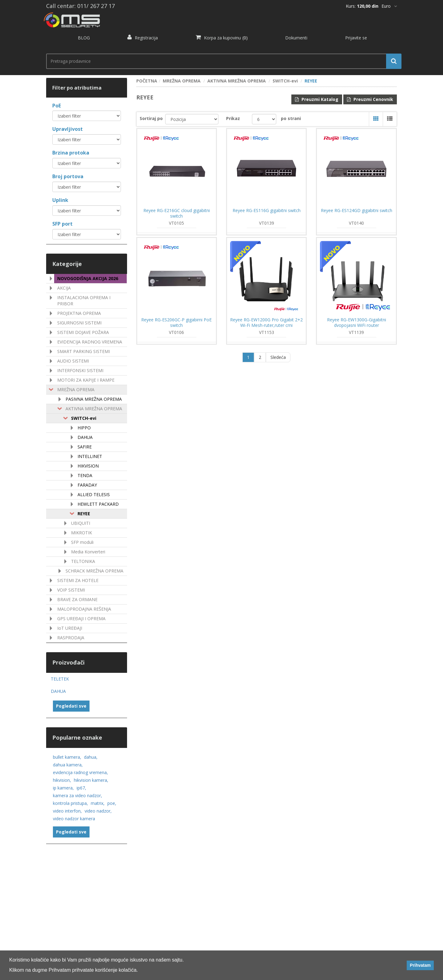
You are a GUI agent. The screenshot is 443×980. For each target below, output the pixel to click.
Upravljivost (68, 129)
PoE (57, 106)
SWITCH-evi (84, 418)
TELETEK (60, 679)
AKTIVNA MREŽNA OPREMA (94, 409)
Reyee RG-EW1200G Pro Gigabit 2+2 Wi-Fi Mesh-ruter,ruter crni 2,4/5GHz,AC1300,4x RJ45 (266, 325)
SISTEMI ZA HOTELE (78, 580)
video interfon (67, 811)
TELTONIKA (83, 561)
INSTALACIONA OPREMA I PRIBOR (84, 301)
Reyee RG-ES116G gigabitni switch (267, 211)
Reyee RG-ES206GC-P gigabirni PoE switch (176, 323)
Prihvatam (420, 965)
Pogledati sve (71, 706)
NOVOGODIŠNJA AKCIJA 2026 (88, 278)
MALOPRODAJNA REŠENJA (84, 609)
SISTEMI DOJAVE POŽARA (83, 332)
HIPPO (84, 428)
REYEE (84, 514)
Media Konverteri (88, 552)
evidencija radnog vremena (80, 772)
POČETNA (147, 81)
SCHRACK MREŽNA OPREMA (94, 571)
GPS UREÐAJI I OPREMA (81, 619)
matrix (98, 803)
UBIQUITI (81, 523)
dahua (91, 757)
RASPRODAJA (71, 638)
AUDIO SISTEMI (73, 361)
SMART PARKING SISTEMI (84, 351)
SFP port (62, 224)
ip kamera (63, 788)
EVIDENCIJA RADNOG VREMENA (90, 342)
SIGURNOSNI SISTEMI (79, 323)
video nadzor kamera (74, 819)
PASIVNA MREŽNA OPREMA (94, 399)
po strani (291, 118)
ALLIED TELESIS (94, 494)
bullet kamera (67, 757)
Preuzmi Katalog (317, 99)
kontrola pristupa (70, 803)
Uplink (60, 200)
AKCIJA (64, 288)
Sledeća (278, 357)
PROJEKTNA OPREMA (79, 313)
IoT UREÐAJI (70, 628)
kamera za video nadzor (78, 795)
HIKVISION (88, 466)
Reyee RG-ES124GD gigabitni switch (357, 211)
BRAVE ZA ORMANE (77, 599)
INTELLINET (90, 456)
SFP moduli (82, 542)
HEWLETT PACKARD (98, 504)
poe (112, 803)
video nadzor (98, 811)
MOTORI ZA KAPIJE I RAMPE (86, 380)
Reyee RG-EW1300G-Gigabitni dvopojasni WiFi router (357, 323)
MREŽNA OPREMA (76, 390)
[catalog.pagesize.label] (264, 119)
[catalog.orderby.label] (192, 119)
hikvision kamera (91, 780)
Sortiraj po (151, 118)
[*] (389, 6)
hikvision (62, 780)
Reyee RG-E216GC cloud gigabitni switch (177, 213)
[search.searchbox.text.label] (221, 61)
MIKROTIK (82, 533)
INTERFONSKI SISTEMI (80, 370)
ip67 (81, 788)
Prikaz (233, 118)
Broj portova (68, 176)
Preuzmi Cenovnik (370, 99)
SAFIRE (85, 447)
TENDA (85, 475)
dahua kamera (68, 765)
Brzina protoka (71, 153)
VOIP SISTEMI (71, 590)
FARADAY (87, 485)
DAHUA (85, 437)
